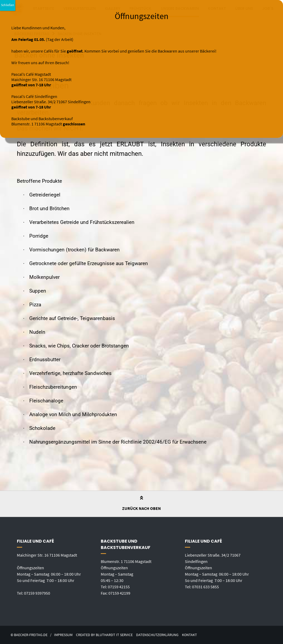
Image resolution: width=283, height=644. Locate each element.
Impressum (63, 635)
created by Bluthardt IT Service (104, 635)
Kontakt (190, 635)
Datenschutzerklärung (157, 635)
